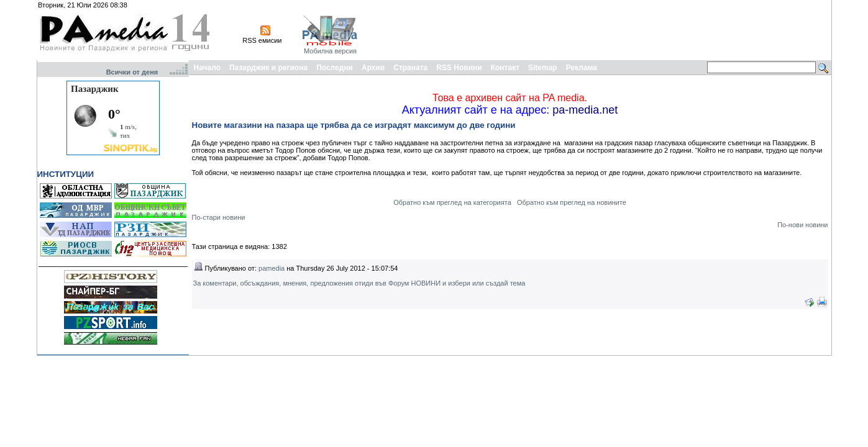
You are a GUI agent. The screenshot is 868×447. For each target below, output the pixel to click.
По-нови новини (802, 225)
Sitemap (543, 68)
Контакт (505, 68)
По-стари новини (219, 217)
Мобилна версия (330, 51)
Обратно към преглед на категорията (452, 202)
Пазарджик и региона (268, 68)
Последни (335, 68)
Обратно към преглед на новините (572, 202)
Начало (207, 68)
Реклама (582, 68)
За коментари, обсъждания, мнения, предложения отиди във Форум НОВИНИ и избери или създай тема (359, 283)
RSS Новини (459, 68)
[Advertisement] (603, 30)
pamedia (272, 268)
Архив (373, 68)
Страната (410, 68)
